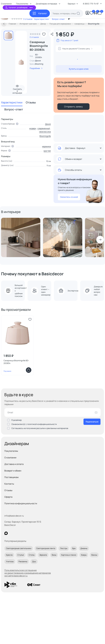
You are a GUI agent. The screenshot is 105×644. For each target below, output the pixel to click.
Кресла (9, 555)
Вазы (54, 555)
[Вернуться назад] (4, 24)
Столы (32, 555)
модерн (33, 128)
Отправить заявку (73, 107)
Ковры (84, 555)
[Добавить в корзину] (29, 370)
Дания (48, 124)
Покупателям (11, 451)
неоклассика (45, 132)
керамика (46, 146)
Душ (34, 561)
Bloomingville (41, 64)
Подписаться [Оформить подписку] (92, 422)
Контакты (9, 484)
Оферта (8, 497)
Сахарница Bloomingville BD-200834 (16, 362)
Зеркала (43, 555)
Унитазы (10, 561)
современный (44, 128)
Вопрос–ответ (14, 109)
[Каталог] (40, 13)
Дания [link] (38, 61)
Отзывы (31, 102)
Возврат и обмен (13, 471)
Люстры (64, 548)
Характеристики (12, 102)
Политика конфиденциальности (21, 503)
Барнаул (73, 4)
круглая (47, 151)
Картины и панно (69, 555)
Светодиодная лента (46, 548)
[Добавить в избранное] (44, 34)
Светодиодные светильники (19, 548)
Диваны (84, 548)
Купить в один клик (79, 69)
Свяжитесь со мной (69, 197)
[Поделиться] (52, 34)
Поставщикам (11, 477)
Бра (74, 548)
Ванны (94, 555)
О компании (10, 458)
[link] (35, 35)
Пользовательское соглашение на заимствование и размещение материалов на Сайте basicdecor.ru (28, 573)
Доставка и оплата (14, 464)
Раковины (23, 561)
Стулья (21, 555)
